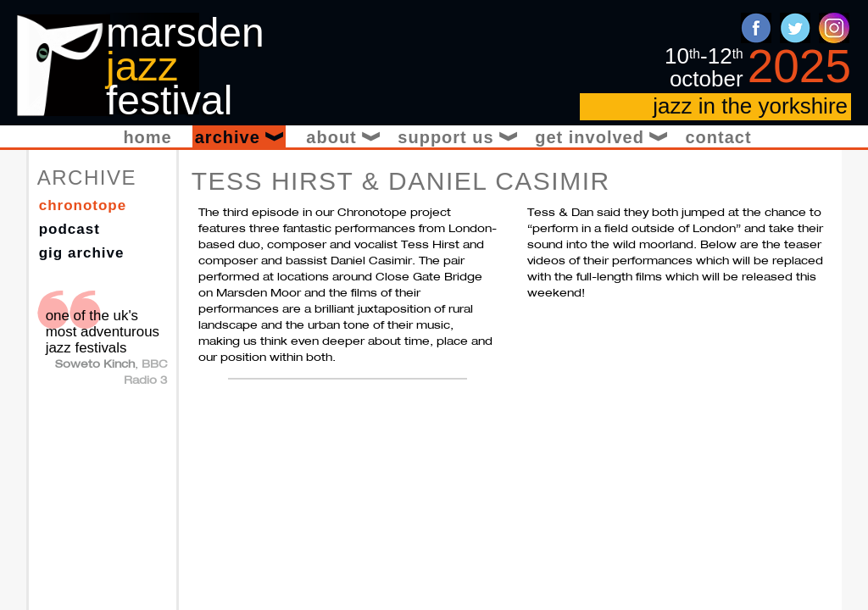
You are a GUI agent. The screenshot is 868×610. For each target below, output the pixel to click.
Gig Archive (82, 253)
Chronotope (83, 205)
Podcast (70, 229)
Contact (718, 137)
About (342, 137)
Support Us (456, 137)
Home (147, 137)
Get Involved (600, 137)
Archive (241, 137)
